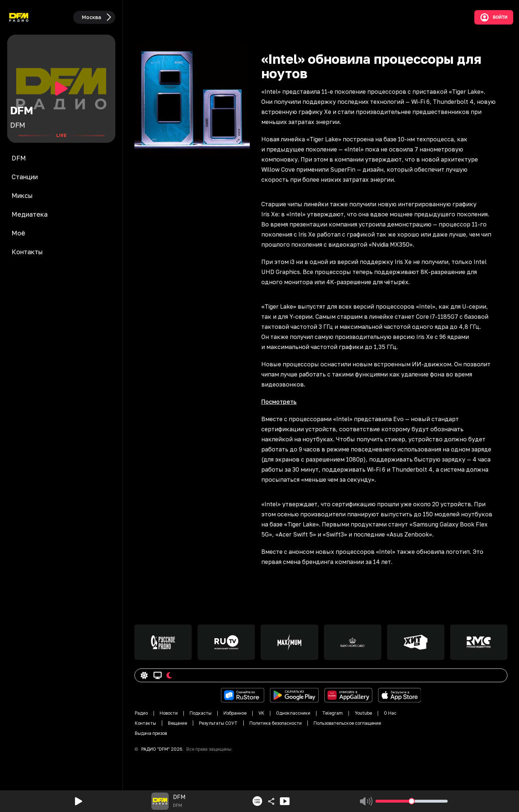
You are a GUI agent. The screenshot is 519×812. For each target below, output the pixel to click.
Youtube (363, 713)
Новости (169, 713)
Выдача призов (151, 733)
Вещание (178, 723)
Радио (141, 713)
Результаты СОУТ (218, 723)
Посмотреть (279, 402)
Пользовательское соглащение (347, 723)
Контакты (145, 723)
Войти (494, 17)
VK (261, 713)
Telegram (332, 713)
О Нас (390, 713)
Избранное (235, 713)
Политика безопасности (276, 723)
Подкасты (201, 713)
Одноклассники (293, 713)
